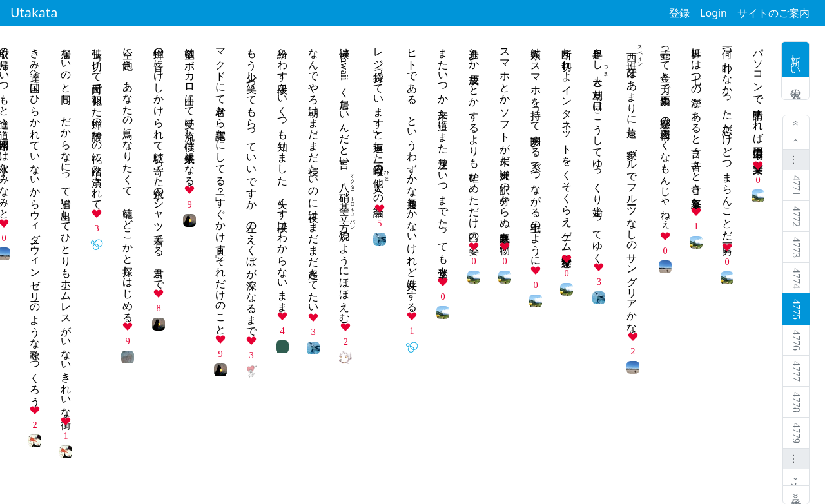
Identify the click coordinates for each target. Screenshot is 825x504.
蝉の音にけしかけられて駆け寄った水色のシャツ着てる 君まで (159, 163)
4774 (796, 278)
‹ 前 (796, 141)
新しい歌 (796, 59)
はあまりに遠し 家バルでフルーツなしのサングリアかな (632, 184)
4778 (796, 402)
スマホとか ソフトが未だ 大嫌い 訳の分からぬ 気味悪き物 (505, 139)
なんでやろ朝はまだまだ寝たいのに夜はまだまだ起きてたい (314, 175)
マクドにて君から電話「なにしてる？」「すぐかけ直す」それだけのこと (221, 186)
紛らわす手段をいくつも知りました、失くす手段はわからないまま (283, 174)
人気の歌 (796, 88)
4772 (796, 217)
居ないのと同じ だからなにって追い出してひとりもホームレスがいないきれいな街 (66, 227)
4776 (796, 340)
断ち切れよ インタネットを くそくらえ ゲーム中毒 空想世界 (567, 145)
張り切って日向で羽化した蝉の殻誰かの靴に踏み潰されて (97, 123)
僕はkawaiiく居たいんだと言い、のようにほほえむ (345, 179)
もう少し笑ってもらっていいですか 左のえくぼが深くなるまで (252, 186)
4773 (796, 247)
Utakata (34, 13)
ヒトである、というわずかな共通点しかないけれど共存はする (412, 174)
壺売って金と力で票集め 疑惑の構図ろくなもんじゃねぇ (665, 134)
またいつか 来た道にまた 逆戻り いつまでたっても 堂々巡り (443, 157)
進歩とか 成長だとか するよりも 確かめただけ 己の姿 (474, 139)
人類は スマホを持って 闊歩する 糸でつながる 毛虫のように (536, 151)
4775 (796, 309)
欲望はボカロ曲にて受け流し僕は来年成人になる (190, 111)
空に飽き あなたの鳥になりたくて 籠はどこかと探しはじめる (128, 179)
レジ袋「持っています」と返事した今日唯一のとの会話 (379, 120)
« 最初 (796, 124)
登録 (679, 13)
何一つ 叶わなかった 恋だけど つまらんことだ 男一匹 (727, 140)
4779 (796, 433)
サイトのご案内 (773, 13)
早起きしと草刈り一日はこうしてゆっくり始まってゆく (598, 150)
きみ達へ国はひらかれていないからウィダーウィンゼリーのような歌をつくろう (35, 221)
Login (713, 13)
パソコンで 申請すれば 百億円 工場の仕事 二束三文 (758, 99)
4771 (796, 186)
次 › (796, 477)
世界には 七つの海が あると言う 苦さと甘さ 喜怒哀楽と (696, 122)
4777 (796, 371)
